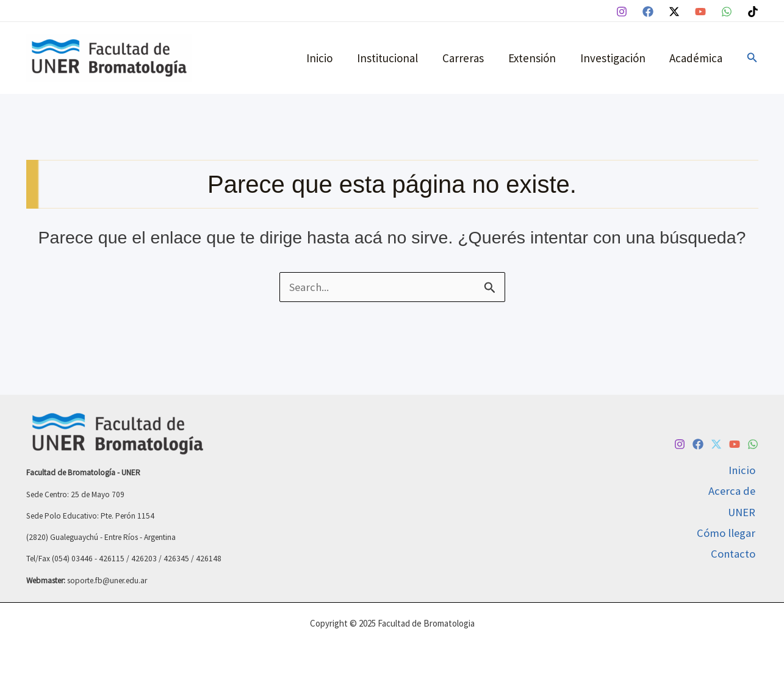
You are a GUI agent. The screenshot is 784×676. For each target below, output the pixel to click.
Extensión (534, 58)
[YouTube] (700, 12)
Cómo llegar (729, 534)
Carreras (467, 58)
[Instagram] (622, 12)
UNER (744, 512)
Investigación (614, 58)
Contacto (736, 555)
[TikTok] (753, 12)
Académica (696, 58)
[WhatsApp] (727, 12)
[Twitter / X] (674, 12)
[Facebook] (648, 12)
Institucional (392, 58)
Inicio (325, 58)
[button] (752, 58)
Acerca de (734, 491)
